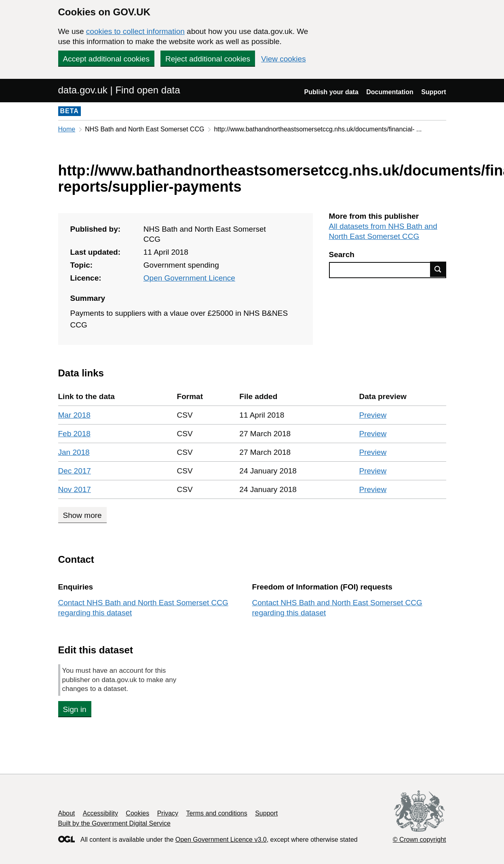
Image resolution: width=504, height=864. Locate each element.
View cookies (284, 59)
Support (433, 92)
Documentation (390, 92)
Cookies (137, 813)
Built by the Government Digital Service (114, 823)
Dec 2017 (75, 471)
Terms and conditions (217, 813)
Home (67, 129)
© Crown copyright (420, 840)
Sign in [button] (75, 709)
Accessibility (100, 813)
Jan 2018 (74, 452)
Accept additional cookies (106, 59)
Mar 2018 (74, 415)
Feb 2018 (74, 434)
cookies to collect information (135, 31)
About (67, 813)
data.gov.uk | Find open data (119, 90)
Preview (373, 415)
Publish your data (331, 92)
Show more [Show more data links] (82, 515)
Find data (438, 269)
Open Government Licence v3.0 (221, 840)
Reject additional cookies (208, 59)
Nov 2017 (75, 489)
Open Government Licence (189, 278)
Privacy (168, 813)
